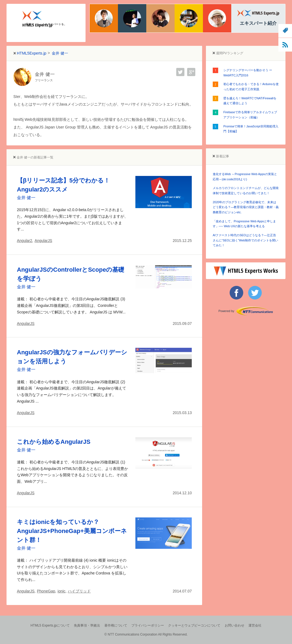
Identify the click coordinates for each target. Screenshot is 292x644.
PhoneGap (46, 591)
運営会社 (255, 625)
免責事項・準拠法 (87, 625)
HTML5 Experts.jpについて (50, 625)
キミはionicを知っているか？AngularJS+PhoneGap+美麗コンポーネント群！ (72, 531)
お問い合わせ (235, 625)
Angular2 (25, 241)
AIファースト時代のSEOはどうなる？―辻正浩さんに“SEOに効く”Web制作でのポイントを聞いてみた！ (245, 240)
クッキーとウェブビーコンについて (194, 625)
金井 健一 (26, 198)
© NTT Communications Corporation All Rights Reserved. (146, 634)
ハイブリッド (79, 591)
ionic (61, 591)
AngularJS (43, 241)
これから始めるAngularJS (54, 442)
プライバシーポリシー (148, 625)
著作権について (116, 625)
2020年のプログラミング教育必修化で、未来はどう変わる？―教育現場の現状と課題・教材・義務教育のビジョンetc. (246, 207)
